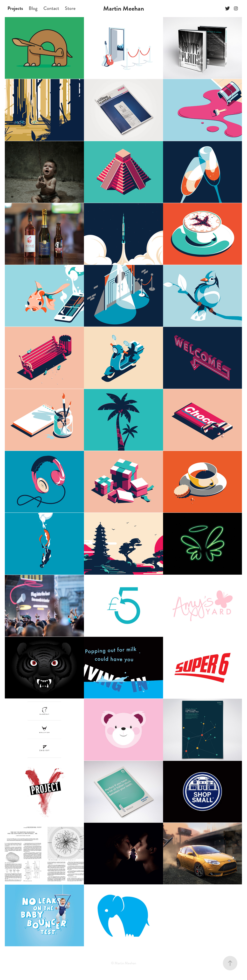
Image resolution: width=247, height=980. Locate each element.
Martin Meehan (124, 8)
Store (70, 8)
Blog (33, 8)
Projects (15, 8)
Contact (51, 8)
